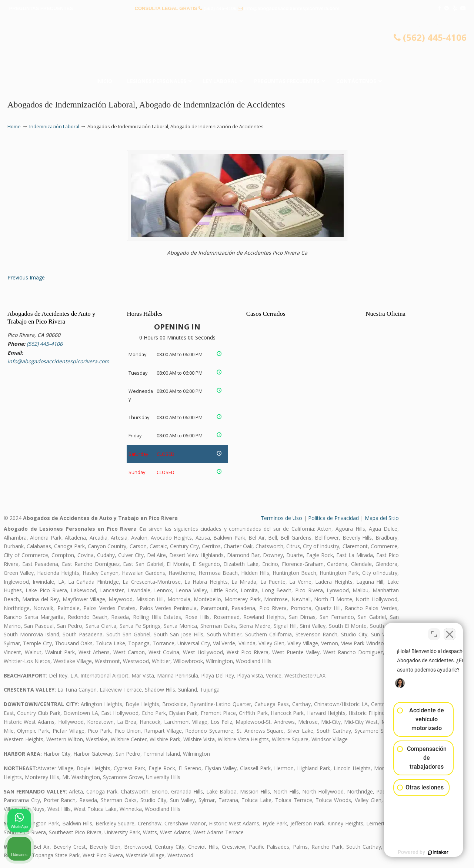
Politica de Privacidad (333, 518)
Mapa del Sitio (382, 518)
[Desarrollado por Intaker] (411, 852)
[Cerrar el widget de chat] (450, 631)
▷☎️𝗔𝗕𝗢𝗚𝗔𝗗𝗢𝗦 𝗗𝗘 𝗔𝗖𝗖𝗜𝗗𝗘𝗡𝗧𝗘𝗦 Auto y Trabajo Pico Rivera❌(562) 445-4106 (237, 46)
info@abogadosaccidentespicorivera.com (292, 8)
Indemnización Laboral (54, 127)
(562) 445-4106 (220, 8)
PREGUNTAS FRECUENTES (41, 8)
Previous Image (26, 277)
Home (14, 127)
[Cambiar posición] (434, 631)
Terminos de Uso (281, 518)
